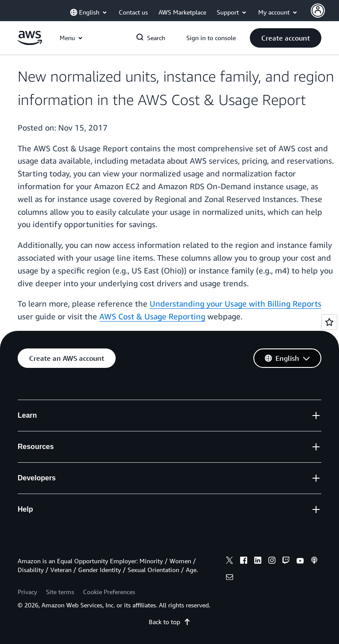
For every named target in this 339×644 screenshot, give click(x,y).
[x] (230, 562)
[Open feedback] (329, 322)
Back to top (170, 622)
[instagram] (272, 562)
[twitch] (286, 562)
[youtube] (300, 562)
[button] (286, 38)
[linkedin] (258, 562)
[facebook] (244, 562)
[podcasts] (314, 562)
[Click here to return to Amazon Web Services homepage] (30, 43)
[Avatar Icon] (318, 11)
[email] (230, 578)
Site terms (60, 592)
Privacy (27, 592)
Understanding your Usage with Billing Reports (235, 303)
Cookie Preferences (109, 592)
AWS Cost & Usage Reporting (152, 316)
